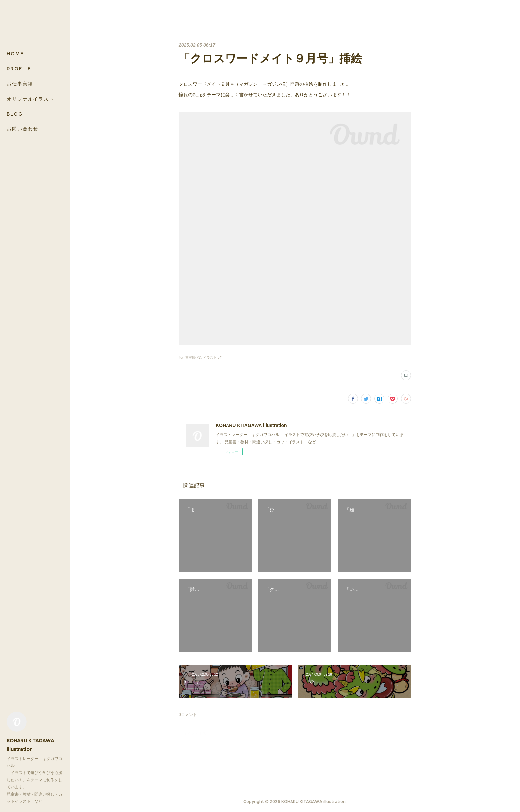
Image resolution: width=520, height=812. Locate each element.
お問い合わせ (23, 129)
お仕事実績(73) (190, 357)
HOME (15, 54)
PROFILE (19, 69)
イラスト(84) (213, 357)
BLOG (15, 114)
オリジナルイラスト (31, 99)
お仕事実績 (20, 84)
